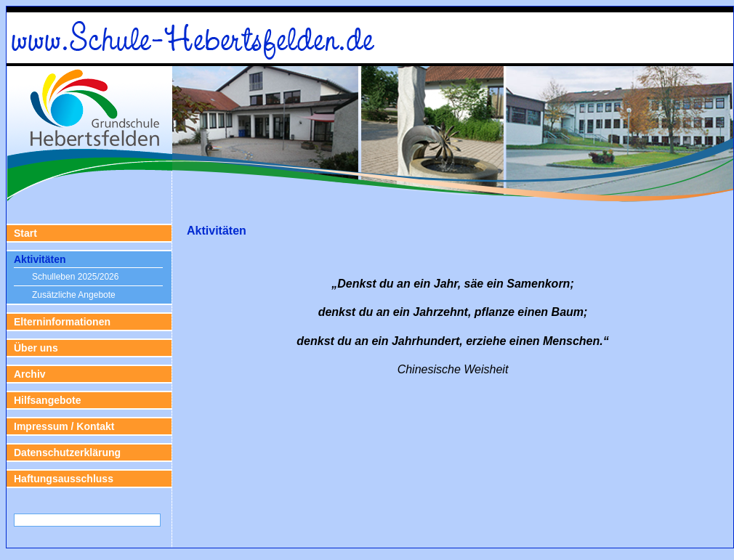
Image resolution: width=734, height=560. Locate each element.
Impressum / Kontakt (64, 426)
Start (25, 233)
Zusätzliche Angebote (74, 295)
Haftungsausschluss (64, 479)
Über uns (36, 348)
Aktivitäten (40, 259)
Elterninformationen (62, 322)
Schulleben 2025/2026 (75, 277)
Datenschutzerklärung (67, 453)
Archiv (30, 374)
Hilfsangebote (48, 400)
